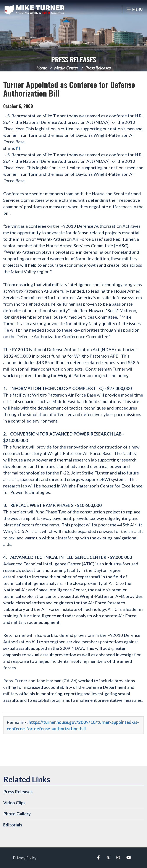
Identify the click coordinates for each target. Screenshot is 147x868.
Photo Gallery (17, 814)
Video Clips (14, 803)
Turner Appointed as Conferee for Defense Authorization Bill (69, 89)
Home (42, 68)
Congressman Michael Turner (35, 10)
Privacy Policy (25, 858)
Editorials (13, 825)
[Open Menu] (135, 9)
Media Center (66, 68)
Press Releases (74, 59)
